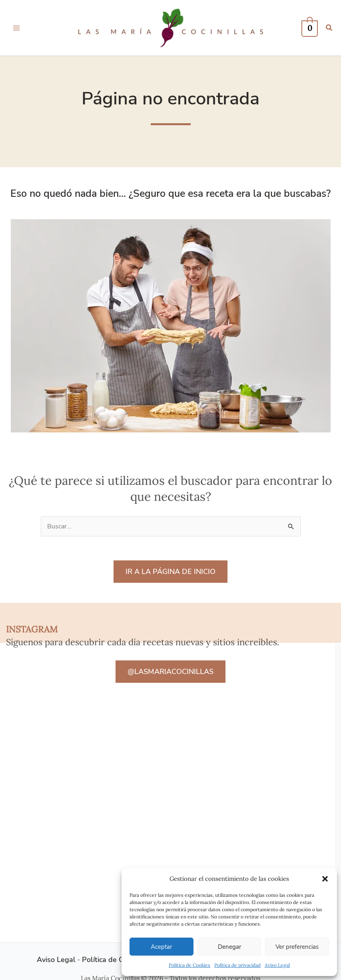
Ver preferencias (297, 947)
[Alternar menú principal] (16, 28)
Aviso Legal (277, 965)
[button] (325, 879)
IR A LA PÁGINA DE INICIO (170, 572)
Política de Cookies (189, 965)
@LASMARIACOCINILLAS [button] (170, 672)
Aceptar (161, 947)
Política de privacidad (237, 965)
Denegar (229, 947)
